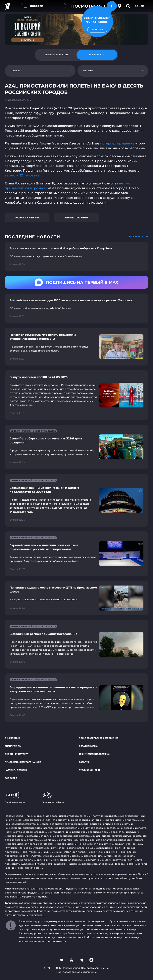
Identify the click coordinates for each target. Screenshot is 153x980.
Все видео (11, 778)
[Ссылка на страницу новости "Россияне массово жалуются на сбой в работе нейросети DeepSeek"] (76, 256)
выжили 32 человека (22, 175)
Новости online (27, 218)
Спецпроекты (13, 746)
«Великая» (26, 860)
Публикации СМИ (89, 770)
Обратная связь (89, 746)
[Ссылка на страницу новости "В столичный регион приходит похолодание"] (76, 644)
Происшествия (76, 218)
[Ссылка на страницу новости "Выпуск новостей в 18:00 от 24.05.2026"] (76, 395)
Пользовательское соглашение (99, 738)
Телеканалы (37, 915)
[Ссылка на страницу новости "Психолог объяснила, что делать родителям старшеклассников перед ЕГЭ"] (76, 347)
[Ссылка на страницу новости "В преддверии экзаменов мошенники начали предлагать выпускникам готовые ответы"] (76, 698)
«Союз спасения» (91, 856)
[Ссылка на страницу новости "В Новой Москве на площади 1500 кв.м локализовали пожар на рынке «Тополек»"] (76, 308)
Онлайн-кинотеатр (16, 754)
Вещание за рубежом (53, 798)
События (84, 762)
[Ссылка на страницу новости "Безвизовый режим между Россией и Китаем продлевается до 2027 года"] (76, 500)
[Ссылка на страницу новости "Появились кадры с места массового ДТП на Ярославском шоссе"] (76, 598)
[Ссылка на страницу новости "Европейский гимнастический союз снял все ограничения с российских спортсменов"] (76, 554)
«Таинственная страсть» (67, 860)
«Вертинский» (42, 860)
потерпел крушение (117, 143)
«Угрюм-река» (113, 856)
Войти (140, 6)
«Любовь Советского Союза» (61, 856)
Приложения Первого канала (23, 762)
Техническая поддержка (94, 754)
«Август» (36, 856)
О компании (12, 738)
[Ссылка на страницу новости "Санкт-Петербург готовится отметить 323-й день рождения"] (76, 447)
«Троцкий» (11, 860)
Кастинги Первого (16, 770)
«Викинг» (128, 856)
